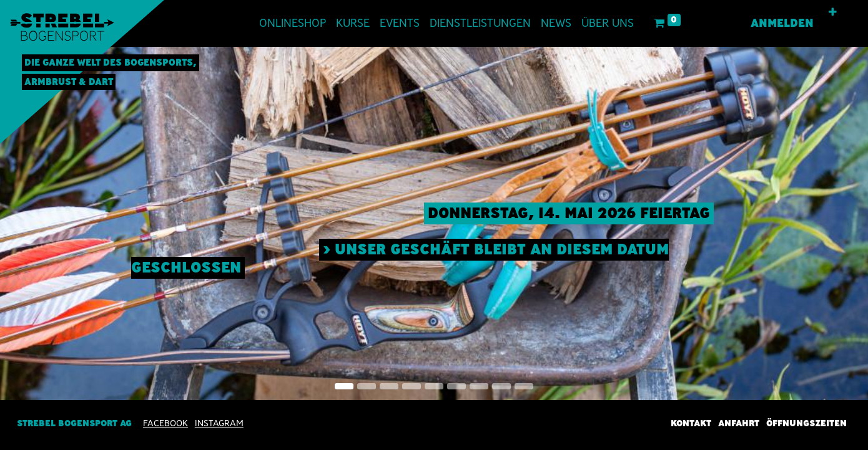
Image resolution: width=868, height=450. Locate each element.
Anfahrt (739, 424)
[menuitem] (293, 23)
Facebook (165, 424)
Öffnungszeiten (806, 424)
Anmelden (782, 23)
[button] (833, 12)
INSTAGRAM (219, 424)
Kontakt (691, 424)
